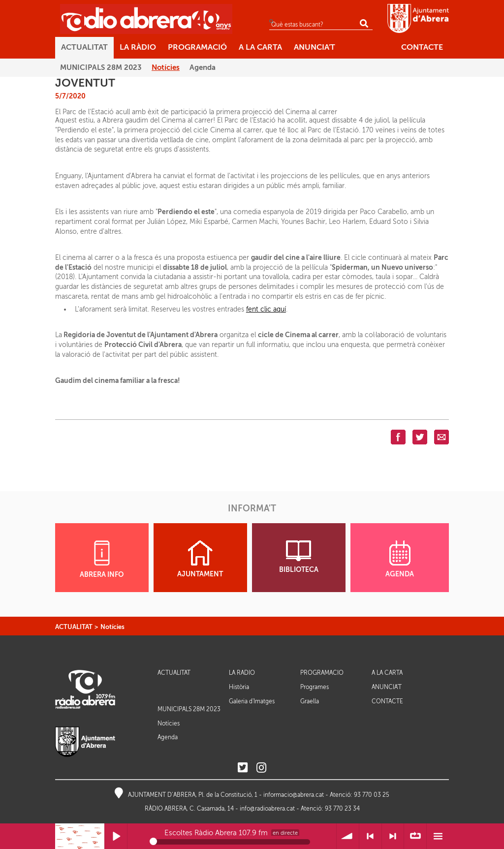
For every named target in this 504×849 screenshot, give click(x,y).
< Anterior (370, 836)
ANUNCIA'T (387, 687)
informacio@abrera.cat (294, 795)
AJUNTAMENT (200, 559)
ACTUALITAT (74, 627)
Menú (438, 836)
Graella (310, 701)
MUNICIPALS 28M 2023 (189, 709)
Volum (348, 836)
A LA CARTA (387, 673)
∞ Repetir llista (415, 836)
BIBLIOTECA (299, 557)
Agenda (168, 737)
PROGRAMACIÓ (322, 673)
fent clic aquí (266, 309)
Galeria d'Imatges (252, 701)
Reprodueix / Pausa (116, 836)
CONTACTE (387, 702)
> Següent (393, 836)
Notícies (112, 627)
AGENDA (400, 559)
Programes (315, 687)
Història (239, 687)
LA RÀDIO (242, 673)
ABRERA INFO (102, 559)
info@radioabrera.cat (267, 809)
